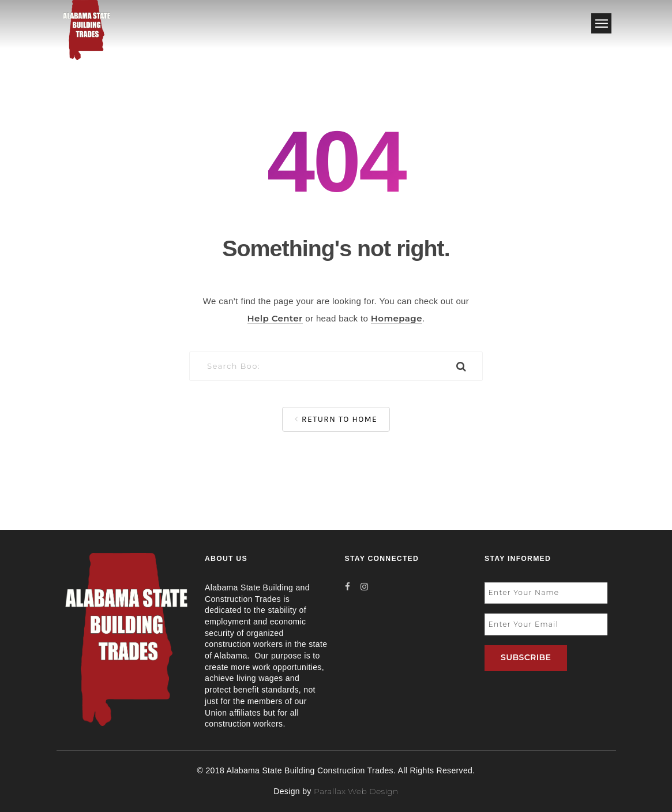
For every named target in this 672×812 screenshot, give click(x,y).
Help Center (275, 318)
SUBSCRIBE (526, 657)
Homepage (397, 318)
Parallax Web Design (356, 791)
